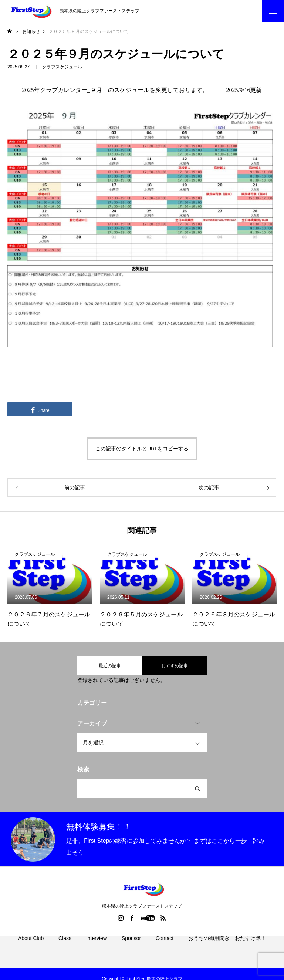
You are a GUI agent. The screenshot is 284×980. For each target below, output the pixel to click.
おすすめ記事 (175, 666)
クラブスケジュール (62, 68)
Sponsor (131, 947)
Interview (97, 947)
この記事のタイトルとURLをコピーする (142, 449)
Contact (165, 947)
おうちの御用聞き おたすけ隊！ (227, 947)
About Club (31, 947)
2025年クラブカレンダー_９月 (62, 90)
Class (65, 947)
